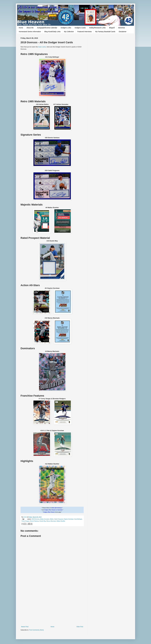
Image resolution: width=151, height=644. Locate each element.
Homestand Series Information (30, 32)
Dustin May (43, 521)
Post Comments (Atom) (36, 630)
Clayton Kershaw (68, 519)
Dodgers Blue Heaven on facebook (53, 510)
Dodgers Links (66, 28)
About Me (30, 28)
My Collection (69, 32)
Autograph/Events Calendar (47, 28)
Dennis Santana (34, 521)
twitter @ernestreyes (57, 508)
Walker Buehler (61, 521)
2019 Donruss (35, 519)
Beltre (52, 519)
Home (21, 28)
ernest (25, 517)
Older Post (80, 627)
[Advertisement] (52, 607)
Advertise (122, 28)
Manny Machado (51, 521)
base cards (42, 47)
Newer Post (25, 627)
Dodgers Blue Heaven (49, 512)
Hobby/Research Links (97, 28)
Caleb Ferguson (59, 519)
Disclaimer (123, 32)
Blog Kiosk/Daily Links (52, 32)
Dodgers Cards (80, 28)
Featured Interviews (85, 32)
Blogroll (112, 28)
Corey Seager (25, 521)
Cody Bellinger (78, 519)
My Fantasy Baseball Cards (105, 32)
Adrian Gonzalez (45, 519)
